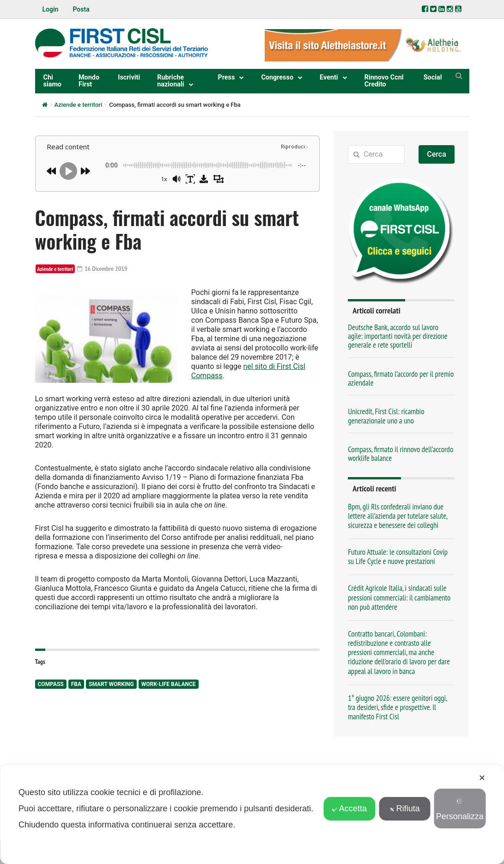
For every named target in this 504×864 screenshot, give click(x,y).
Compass (51, 684)
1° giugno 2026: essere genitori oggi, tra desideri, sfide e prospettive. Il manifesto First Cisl (397, 707)
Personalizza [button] (460, 810)
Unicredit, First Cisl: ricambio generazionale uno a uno (386, 416)
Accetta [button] (349, 809)
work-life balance (169, 684)
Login (51, 9)
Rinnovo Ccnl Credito (384, 81)
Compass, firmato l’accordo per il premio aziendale (401, 378)
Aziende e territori (79, 105)
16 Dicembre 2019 (102, 269)
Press (226, 77)
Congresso (277, 77)
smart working (111, 684)
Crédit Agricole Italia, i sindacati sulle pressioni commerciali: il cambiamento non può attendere (399, 597)
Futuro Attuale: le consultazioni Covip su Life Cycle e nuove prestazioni (398, 557)
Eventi (329, 77)
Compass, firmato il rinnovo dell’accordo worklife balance (401, 454)
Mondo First (89, 81)
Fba (76, 684)
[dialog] (252, 814)
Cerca (437, 154)
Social (433, 77)
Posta (81, 9)
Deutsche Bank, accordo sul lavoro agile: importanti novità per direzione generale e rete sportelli (398, 336)
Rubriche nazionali (170, 81)
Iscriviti (129, 77)
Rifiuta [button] (405, 809)
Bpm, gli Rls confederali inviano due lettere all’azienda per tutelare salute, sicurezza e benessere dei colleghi (398, 516)
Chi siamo (53, 81)
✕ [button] (482, 778)
